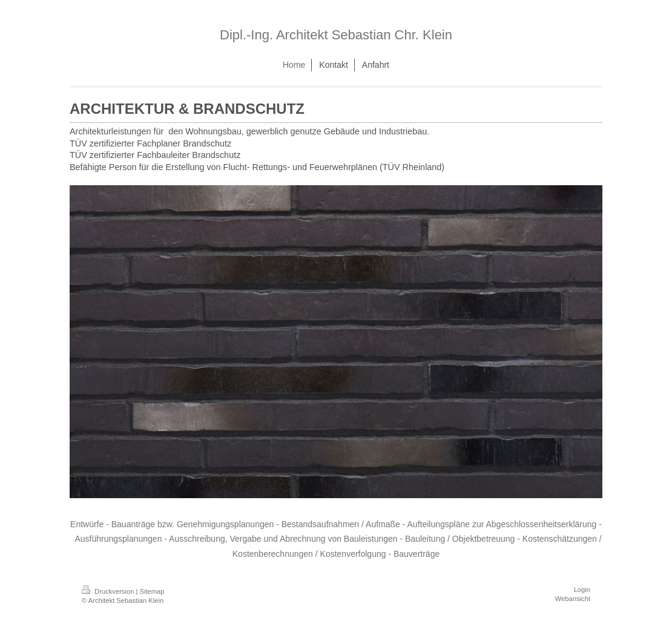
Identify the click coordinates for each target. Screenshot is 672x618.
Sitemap (152, 591)
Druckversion (109, 591)
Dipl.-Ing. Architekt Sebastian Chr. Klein (336, 35)
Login (582, 590)
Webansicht (573, 599)
